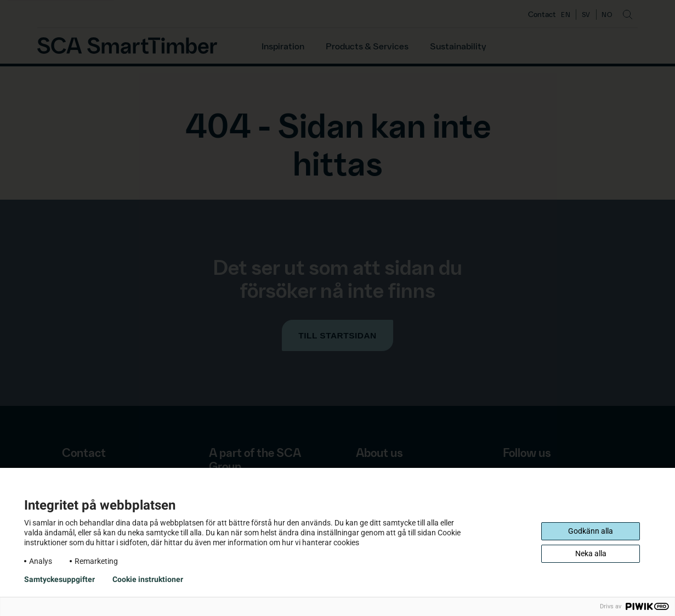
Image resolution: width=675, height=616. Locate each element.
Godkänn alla (591, 531)
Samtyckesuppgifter (59, 579)
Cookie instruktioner (148, 579)
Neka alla (591, 553)
